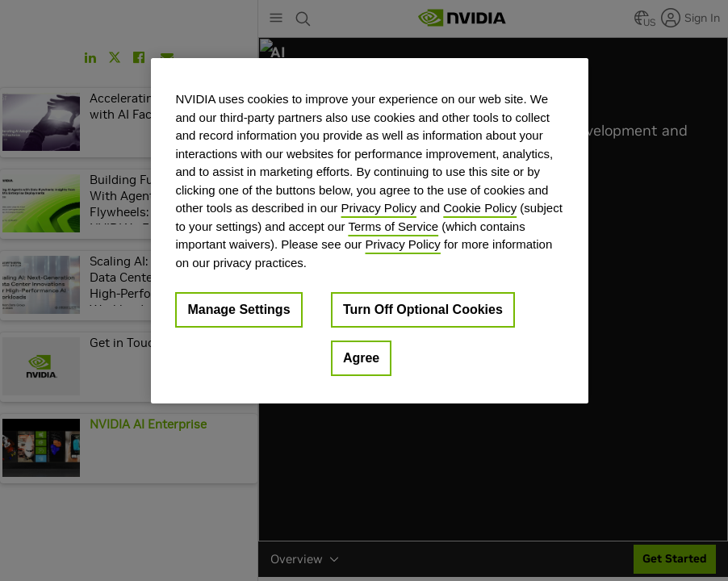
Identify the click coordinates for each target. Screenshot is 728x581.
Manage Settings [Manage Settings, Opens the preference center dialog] (238, 309)
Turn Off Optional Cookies (423, 309)
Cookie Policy (480, 208)
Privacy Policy (379, 208)
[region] (369, 231)
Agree (361, 358)
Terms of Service (393, 226)
